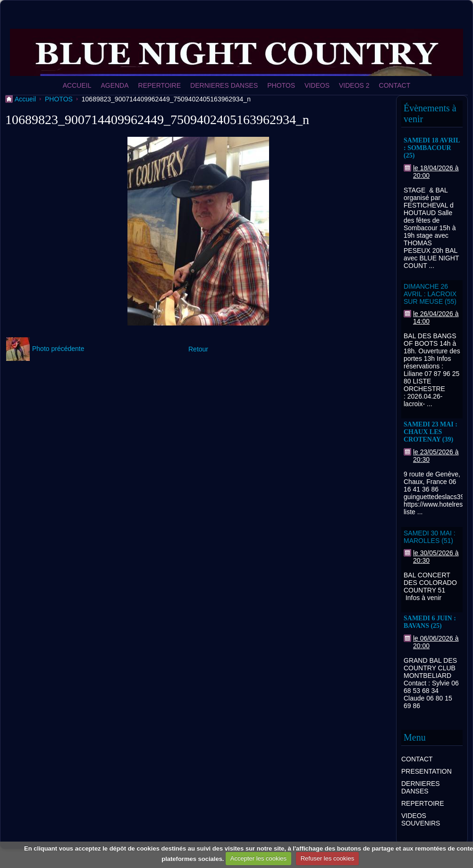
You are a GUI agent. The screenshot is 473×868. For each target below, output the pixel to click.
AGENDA (114, 85)
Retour (198, 349)
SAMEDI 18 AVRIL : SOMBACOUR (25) (432, 148)
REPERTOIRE (160, 85)
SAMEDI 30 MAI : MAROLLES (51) (430, 537)
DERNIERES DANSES (224, 85)
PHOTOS (281, 85)
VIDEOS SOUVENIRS (421, 819)
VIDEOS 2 (354, 85)
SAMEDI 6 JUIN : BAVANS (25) (430, 622)
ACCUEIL (77, 85)
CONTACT (395, 85)
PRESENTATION (427, 771)
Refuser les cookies (327, 858)
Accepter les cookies (258, 858)
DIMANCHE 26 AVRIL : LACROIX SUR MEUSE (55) (430, 294)
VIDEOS (317, 85)
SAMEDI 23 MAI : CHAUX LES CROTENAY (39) (431, 432)
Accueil (25, 99)
